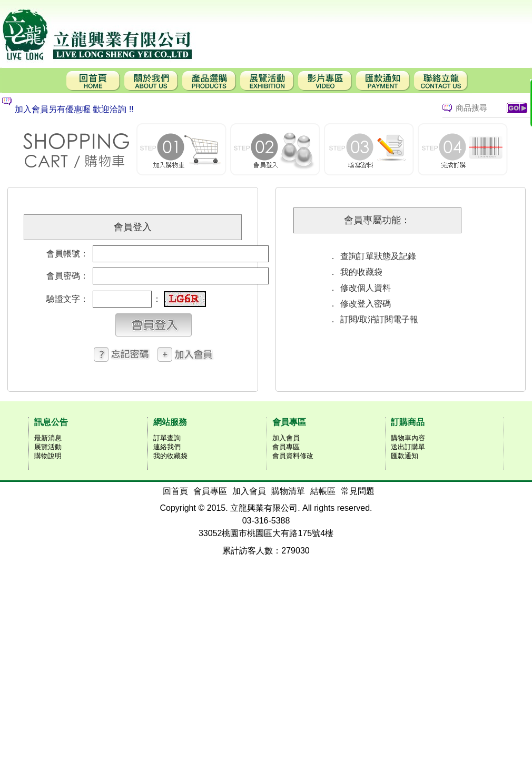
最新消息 (48, 438)
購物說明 (48, 456)
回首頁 (175, 491)
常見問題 (358, 491)
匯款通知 (405, 456)
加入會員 (286, 438)
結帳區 (323, 491)
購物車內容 (408, 438)
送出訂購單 (408, 447)
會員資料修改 (293, 456)
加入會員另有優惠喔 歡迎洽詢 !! (74, 109)
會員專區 (286, 447)
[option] (208, 110)
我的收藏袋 (170, 456)
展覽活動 (48, 447)
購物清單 (288, 491)
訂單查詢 (167, 438)
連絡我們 (167, 447)
